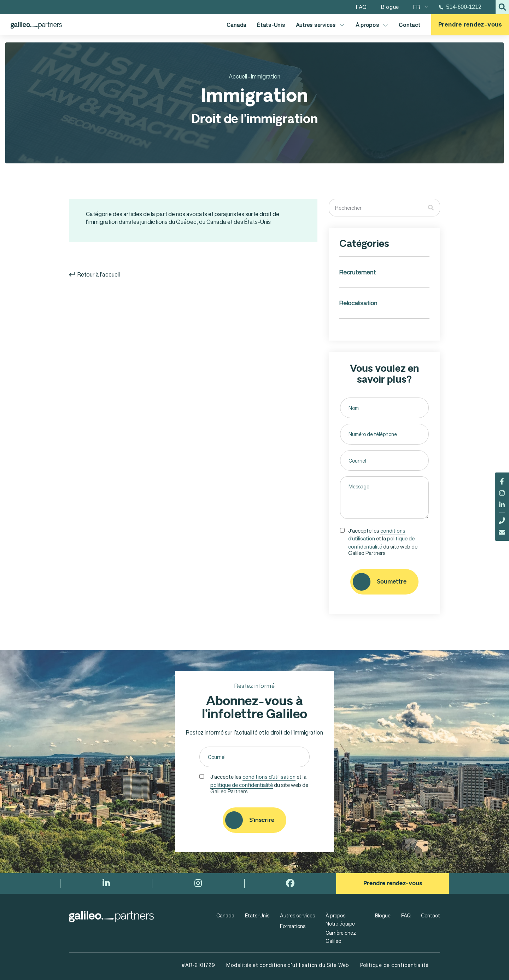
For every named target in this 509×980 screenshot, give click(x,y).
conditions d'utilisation (269, 777)
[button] (502, 7)
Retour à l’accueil (94, 274)
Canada (237, 25)
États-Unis (271, 25)
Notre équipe (340, 924)
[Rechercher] (431, 208)
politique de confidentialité (381, 542)
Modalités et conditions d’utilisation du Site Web (288, 965)
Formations (293, 926)
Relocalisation (358, 303)
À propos (372, 25)
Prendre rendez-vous (470, 25)
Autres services (320, 25)
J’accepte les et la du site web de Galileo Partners (383, 541)
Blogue (383, 915)
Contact (409, 25)
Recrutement (358, 272)
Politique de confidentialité (394, 965)
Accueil (238, 76)
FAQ (406, 915)
